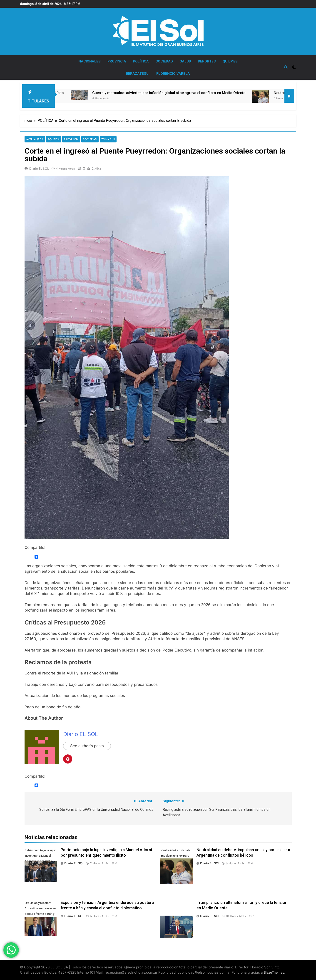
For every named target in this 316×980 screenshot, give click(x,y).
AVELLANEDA (34, 139)
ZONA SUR (105, 139)
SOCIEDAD (164, 61)
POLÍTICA (141, 61)
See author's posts (87, 746)
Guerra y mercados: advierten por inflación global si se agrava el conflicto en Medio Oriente (180, 93)
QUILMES (230, 61)
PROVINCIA (117, 61)
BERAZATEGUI (138, 74)
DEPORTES (207, 61)
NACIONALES (90, 61)
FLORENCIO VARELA (173, 74)
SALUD (185, 61)
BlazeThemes (274, 973)
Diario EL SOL (39, 169)
